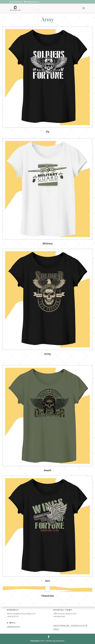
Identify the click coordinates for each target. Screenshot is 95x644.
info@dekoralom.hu (14, 627)
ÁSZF (56, 629)
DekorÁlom (35, 641)
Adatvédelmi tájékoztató (70, 626)
